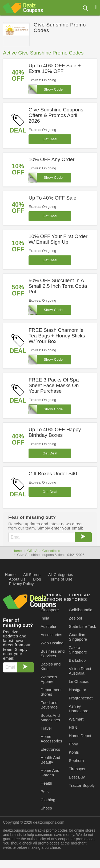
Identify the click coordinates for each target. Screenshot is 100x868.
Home (17, 551)
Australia (48, 626)
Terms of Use (61, 579)
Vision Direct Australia (80, 671)
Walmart (76, 719)
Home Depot (80, 736)
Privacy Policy (21, 584)
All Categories (60, 575)
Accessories (51, 635)
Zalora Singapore (78, 650)
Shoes (46, 808)
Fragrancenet (81, 698)
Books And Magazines (50, 718)
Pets (45, 791)
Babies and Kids (51, 666)
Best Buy (77, 777)
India (45, 618)
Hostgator (77, 690)
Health (46, 783)
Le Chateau (79, 681)
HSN (73, 727)
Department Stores (51, 692)
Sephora (76, 760)
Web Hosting (52, 643)
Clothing (48, 800)
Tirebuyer (77, 769)
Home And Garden (50, 773)
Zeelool (75, 618)
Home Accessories (51, 739)
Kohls (74, 752)
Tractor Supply (82, 785)
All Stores (32, 575)
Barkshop (77, 660)
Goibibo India (81, 610)
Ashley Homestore (79, 709)
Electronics (50, 749)
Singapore (50, 610)
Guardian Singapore (78, 637)
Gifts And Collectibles (44, 551)
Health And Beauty (50, 760)
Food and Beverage (49, 705)
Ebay (73, 744)
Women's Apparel (49, 679)
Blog (37, 579)
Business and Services (53, 653)
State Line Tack (82, 626)
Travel (46, 728)
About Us (17, 579)
